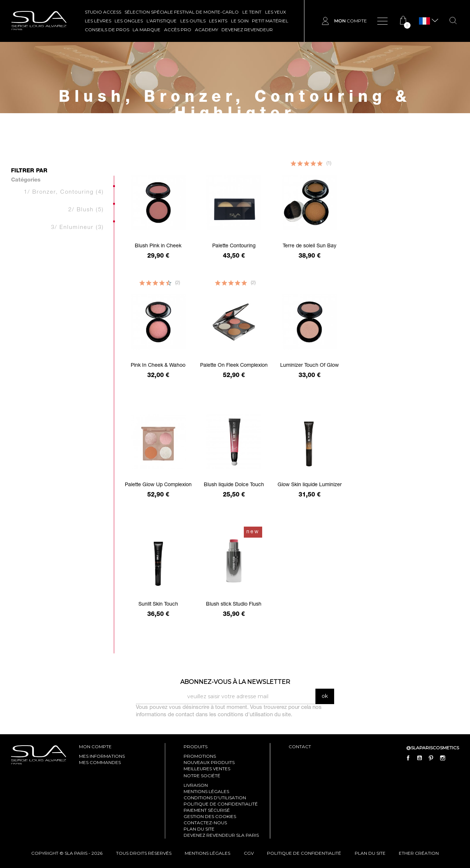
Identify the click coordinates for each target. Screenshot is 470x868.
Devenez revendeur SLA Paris (221, 835)
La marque (147, 30)
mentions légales (207, 853)
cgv (249, 853)
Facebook (408, 758)
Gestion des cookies (210, 816)
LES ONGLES (129, 21)
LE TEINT (252, 12)
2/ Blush (86, 210)
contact (300, 747)
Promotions (200, 756)
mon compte (95, 747)
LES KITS (218, 21)
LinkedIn (454, 758)
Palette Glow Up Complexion (158, 485)
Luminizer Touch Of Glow (310, 366)
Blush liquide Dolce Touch (234, 485)
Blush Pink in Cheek (158, 246)
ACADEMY (207, 30)
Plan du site (199, 829)
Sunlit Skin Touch (158, 605)
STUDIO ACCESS (103, 12)
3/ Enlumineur (77, 228)
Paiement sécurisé (207, 810)
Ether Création (419, 853)
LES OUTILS (193, 21)
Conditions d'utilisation (215, 798)
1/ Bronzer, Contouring (64, 192)
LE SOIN (240, 21)
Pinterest (431, 758)
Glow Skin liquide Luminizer (310, 485)
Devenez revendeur (247, 30)
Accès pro (178, 30)
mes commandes (100, 762)
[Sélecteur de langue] (424, 21)
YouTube (420, 758)
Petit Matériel (270, 21)
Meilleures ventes (207, 769)
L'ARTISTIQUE (162, 21)
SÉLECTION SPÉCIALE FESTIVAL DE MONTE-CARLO (182, 12)
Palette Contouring (234, 246)
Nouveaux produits (209, 762)
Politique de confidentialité (221, 804)
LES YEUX (276, 12)
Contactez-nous (205, 823)
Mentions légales (206, 791)
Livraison (196, 785)
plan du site (370, 853)
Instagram (442, 758)
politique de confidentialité (304, 853)
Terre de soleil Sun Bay (310, 246)
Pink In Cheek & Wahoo (158, 366)
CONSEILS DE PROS (107, 30)
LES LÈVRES (98, 21)
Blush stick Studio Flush (234, 605)
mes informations (102, 756)
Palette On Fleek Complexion (234, 366)
